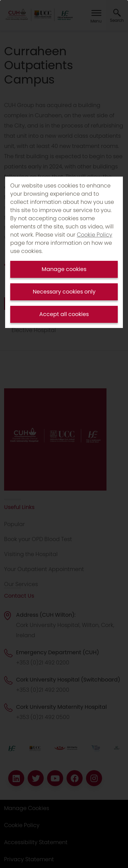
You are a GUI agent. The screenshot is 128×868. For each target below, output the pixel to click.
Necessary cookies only (64, 292)
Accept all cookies (64, 314)
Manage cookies (64, 269)
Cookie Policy (95, 235)
